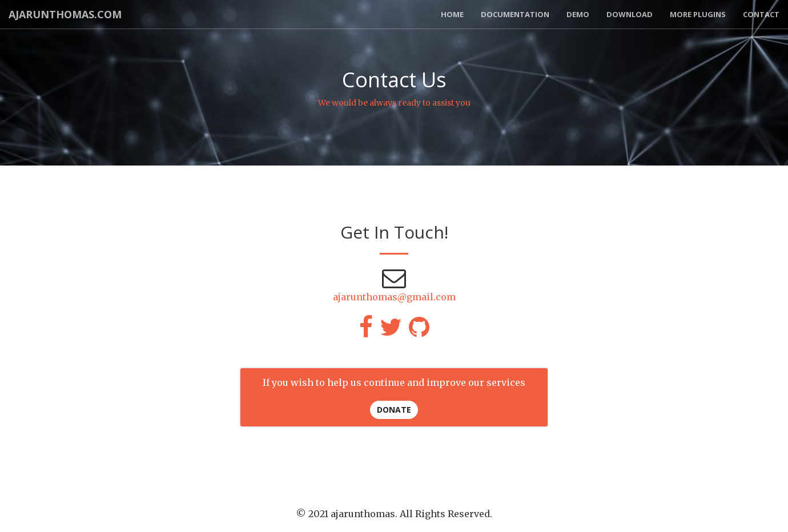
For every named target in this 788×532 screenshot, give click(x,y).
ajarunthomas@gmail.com (394, 297)
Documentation (515, 14)
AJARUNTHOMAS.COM (65, 14)
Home (452, 14)
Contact (761, 14)
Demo (578, 14)
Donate (394, 410)
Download (630, 14)
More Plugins (698, 14)
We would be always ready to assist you (394, 103)
